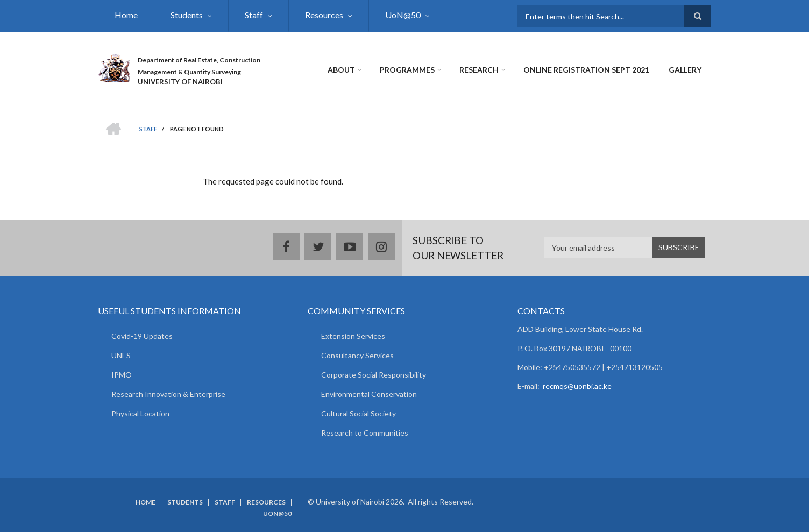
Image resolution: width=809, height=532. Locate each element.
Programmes (407, 70)
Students (187, 15)
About (341, 70)
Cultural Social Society (359, 413)
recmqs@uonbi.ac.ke (577, 386)
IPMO (122, 375)
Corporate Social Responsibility (374, 375)
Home (126, 15)
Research (479, 70)
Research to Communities (365, 433)
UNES (121, 355)
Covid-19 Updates (142, 336)
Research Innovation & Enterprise (168, 394)
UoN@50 (403, 15)
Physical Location (140, 413)
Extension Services (353, 336)
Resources (324, 15)
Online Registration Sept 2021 (586, 70)
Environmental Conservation (369, 394)
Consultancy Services (357, 355)
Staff (254, 15)
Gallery (685, 70)
